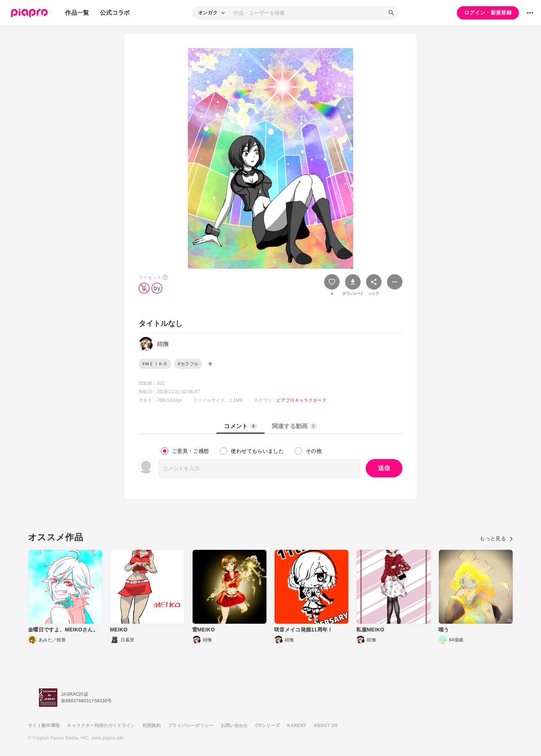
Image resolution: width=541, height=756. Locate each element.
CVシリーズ (268, 725)
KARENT (297, 725)
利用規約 (152, 725)
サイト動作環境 (44, 725)
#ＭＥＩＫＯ (155, 364)
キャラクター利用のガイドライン (101, 725)
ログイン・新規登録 (488, 12)
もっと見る (496, 538)
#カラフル (188, 364)
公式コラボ (115, 13)
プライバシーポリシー (191, 725)
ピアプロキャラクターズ (301, 400)
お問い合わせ (234, 725)
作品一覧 (77, 13)
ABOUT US (326, 725)
